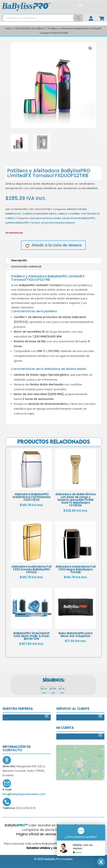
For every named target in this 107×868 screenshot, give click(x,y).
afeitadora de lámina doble (45, 218)
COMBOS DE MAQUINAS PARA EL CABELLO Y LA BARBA (51, 214)
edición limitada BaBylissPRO (79, 218)
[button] (90, 48)
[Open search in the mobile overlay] (43, 18)
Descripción (19, 260)
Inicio (8, 28)
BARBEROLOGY (13, 214)
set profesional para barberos (58, 223)
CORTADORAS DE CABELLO (30, 28)
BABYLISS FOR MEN (77, 209)
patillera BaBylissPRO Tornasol (23, 223)
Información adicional (26, 267)
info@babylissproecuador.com (24, 794)
